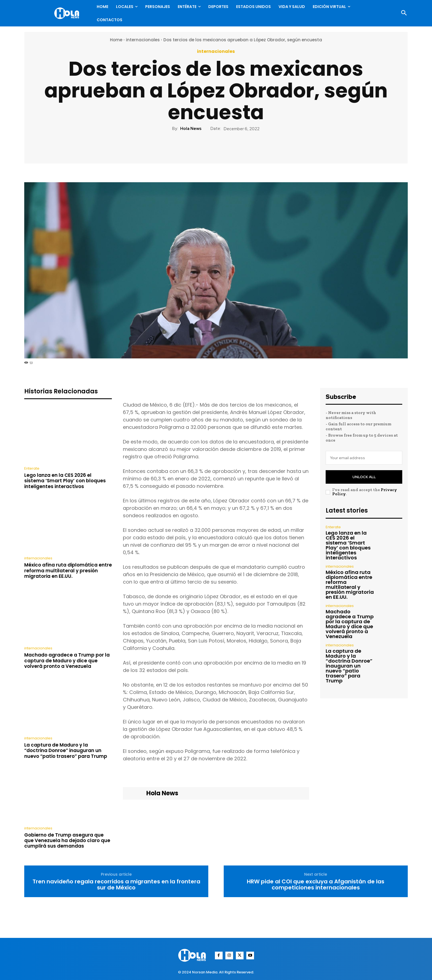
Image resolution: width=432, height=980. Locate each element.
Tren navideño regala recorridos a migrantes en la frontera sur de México (116, 884)
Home (116, 40)
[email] (364, 458)
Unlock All (364, 477)
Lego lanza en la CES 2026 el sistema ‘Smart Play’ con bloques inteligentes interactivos (65, 481)
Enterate (32, 468)
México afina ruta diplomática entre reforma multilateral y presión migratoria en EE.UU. (68, 571)
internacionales (143, 40)
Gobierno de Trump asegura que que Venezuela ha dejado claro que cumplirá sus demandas (67, 841)
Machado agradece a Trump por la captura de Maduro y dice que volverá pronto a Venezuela (67, 661)
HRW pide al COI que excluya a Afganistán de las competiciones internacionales (316, 884)
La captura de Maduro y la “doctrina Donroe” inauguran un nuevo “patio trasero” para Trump (66, 751)
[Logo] (68, 13)
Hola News (191, 129)
